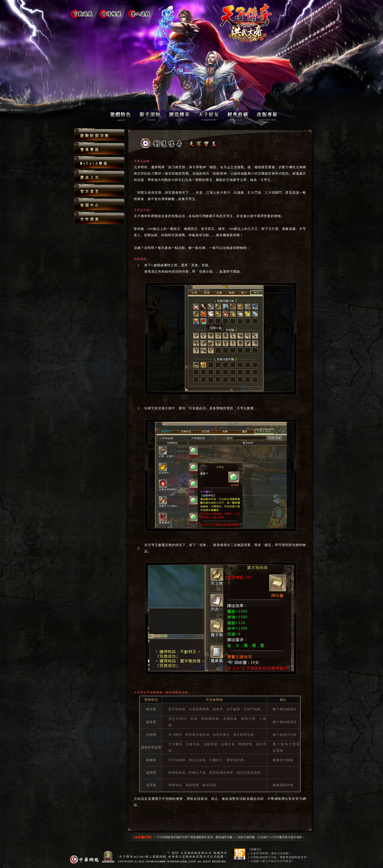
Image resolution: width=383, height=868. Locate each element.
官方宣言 (99, 190)
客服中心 (99, 204)
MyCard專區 (99, 162)
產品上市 (99, 176)
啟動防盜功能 (99, 135)
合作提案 (99, 218)
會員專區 (99, 149)
